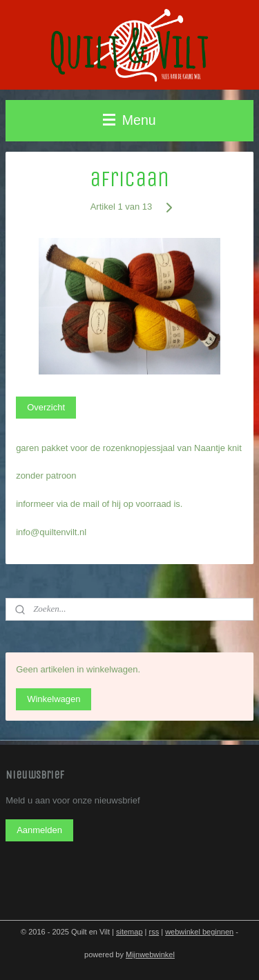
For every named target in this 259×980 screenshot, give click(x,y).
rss (154, 932)
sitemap (129, 932)
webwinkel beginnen (199, 932)
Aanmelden (39, 830)
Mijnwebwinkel (150, 954)
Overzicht (46, 407)
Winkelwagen (54, 699)
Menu (129, 120)
